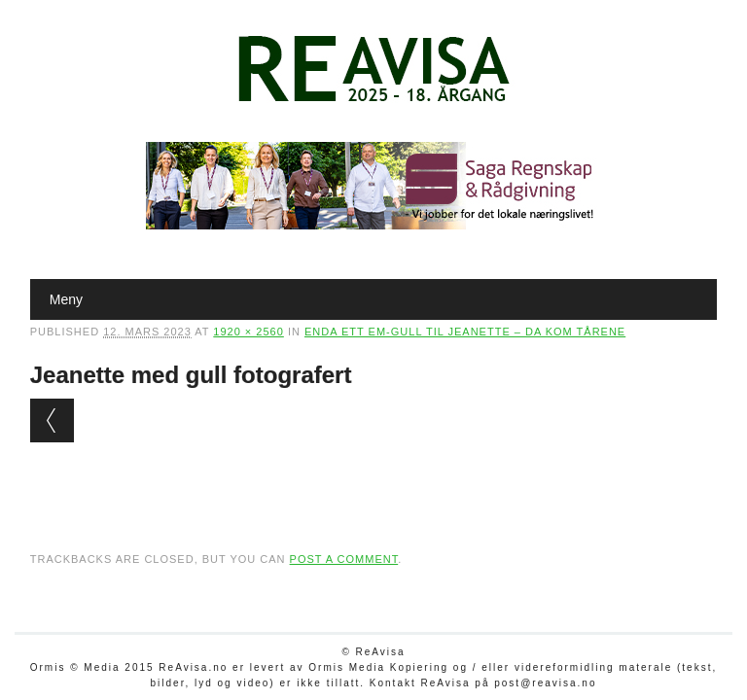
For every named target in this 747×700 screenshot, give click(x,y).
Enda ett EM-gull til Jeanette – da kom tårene (465, 332)
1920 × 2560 (248, 332)
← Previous (52, 420)
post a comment (344, 559)
